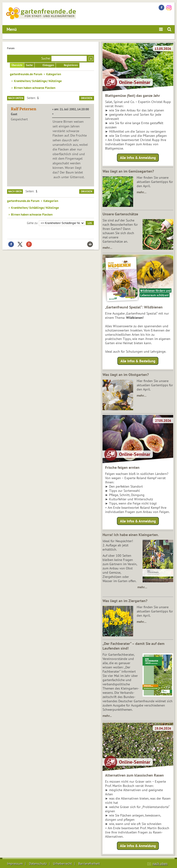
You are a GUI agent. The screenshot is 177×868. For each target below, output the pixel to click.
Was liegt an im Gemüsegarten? (128, 171)
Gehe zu (32, 223)
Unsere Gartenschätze (120, 214)
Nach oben (15, 191)
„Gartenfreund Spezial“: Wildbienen (134, 307)
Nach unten (16, 98)
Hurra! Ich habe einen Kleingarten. (131, 535)
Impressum (15, 864)
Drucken (87, 98)
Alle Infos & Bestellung (138, 361)
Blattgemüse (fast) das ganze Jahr (133, 95)
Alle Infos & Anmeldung (138, 158)
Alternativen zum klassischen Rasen (134, 775)
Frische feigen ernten (122, 467)
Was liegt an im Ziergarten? (125, 601)
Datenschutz (38, 864)
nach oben (160, 864)
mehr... (107, 716)
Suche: (46, 58)
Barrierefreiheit (89, 864)
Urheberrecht (62, 864)
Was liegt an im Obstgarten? (126, 375)
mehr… (142, 192)
